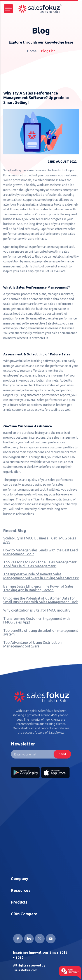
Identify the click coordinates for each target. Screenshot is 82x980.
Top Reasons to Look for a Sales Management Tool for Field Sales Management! (40, 564)
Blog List (48, 51)
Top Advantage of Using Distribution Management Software (32, 644)
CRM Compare (24, 914)
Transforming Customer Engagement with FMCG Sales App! (37, 620)
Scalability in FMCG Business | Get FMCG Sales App (40, 540)
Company (20, 879)
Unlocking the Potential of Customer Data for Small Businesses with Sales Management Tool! (41, 600)
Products (19, 902)
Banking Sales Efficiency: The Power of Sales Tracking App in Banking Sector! (38, 588)
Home (32, 51)
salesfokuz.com (26, 970)
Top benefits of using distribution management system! (41, 632)
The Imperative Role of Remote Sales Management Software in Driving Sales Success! (41, 576)
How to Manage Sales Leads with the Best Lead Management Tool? (41, 552)
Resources (21, 890)
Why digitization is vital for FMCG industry (37, 610)
